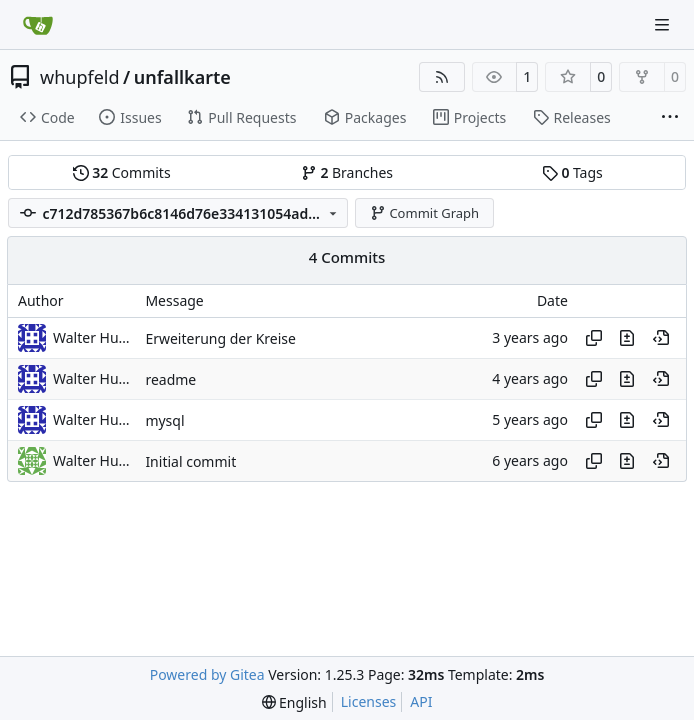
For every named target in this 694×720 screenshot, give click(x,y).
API (421, 701)
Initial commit (190, 461)
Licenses (369, 701)
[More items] (670, 118)
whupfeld (80, 77)
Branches (347, 172)
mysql (164, 420)
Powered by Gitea (207, 674)
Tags (572, 172)
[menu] (294, 702)
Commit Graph (424, 213)
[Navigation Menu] (664, 24)
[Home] (38, 25)
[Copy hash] (594, 338)
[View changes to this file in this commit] (627, 338)
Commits (122, 172)
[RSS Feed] (442, 77)
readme (170, 379)
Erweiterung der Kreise (220, 338)
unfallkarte (182, 77)
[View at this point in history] (661, 338)
